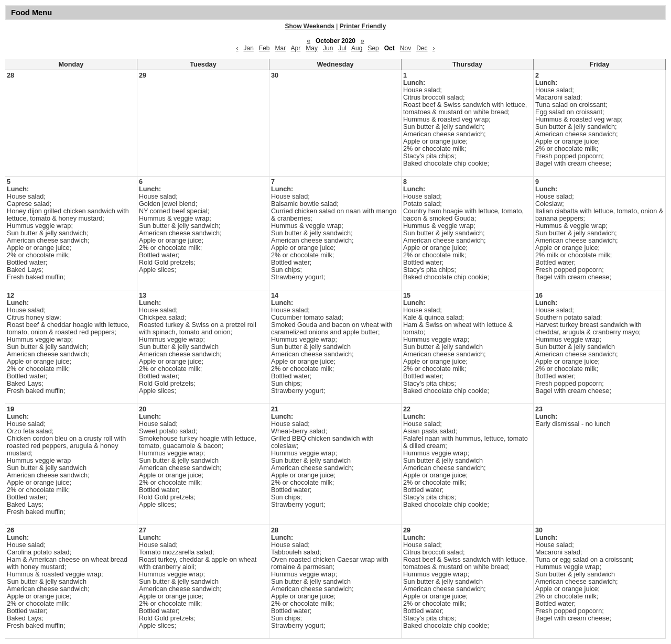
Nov (405, 48)
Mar (281, 48)
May (312, 48)
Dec (422, 48)
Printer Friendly (363, 26)
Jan (248, 48)
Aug (357, 48)
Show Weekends (310, 26)
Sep (373, 48)
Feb (264, 48)
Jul (342, 48)
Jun (328, 48)
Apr (296, 48)
